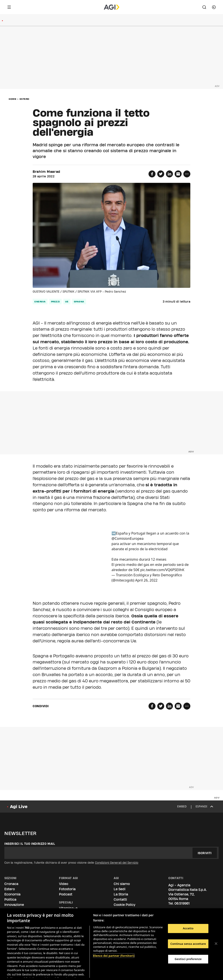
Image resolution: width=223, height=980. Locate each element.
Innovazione (14, 905)
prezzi (55, 302)
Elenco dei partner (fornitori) (114, 956)
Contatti (120, 899)
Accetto (188, 928)
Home (13, 99)
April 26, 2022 (146, 580)
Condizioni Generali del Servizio (117, 863)
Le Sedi (120, 889)
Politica (10, 899)
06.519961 (182, 903)
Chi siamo (122, 884)
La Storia (121, 894)
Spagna (79, 302)
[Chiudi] (216, 944)
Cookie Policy (124, 905)
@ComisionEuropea (128, 538)
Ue (67, 302)
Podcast (66, 894)
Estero (24, 99)
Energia (40, 302)
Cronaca (11, 884)
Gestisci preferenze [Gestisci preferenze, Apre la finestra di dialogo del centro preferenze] (188, 959)
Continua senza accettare (188, 944)
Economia (12, 894)
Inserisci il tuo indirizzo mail (30, 844)
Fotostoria (67, 889)
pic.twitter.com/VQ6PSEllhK (162, 570)
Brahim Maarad (46, 172)
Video (64, 884)
